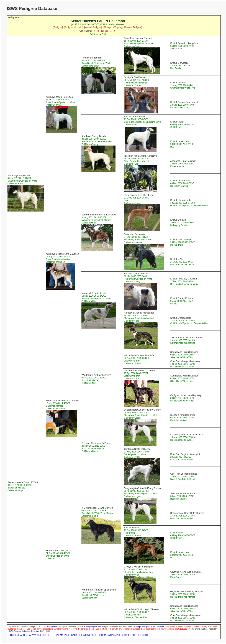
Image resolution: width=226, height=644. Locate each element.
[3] (94, 31)
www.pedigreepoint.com (91, 627)
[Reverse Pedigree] (133, 27)
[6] (106, 31)
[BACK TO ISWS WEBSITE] (84, 635)
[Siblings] (107, 27)
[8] (115, 31)
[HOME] (12, 635)
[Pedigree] (58, 27)
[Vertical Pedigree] (93, 27)
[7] (111, 31)
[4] (98, 31)
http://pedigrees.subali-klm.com (150, 627)
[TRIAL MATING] (61, 635)
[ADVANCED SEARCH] (40, 635)
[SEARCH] (22, 635)
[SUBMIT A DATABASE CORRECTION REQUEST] (124, 635)
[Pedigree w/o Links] (73, 27)
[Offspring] (118, 27)
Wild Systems (53, 627)
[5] (102, 31)
